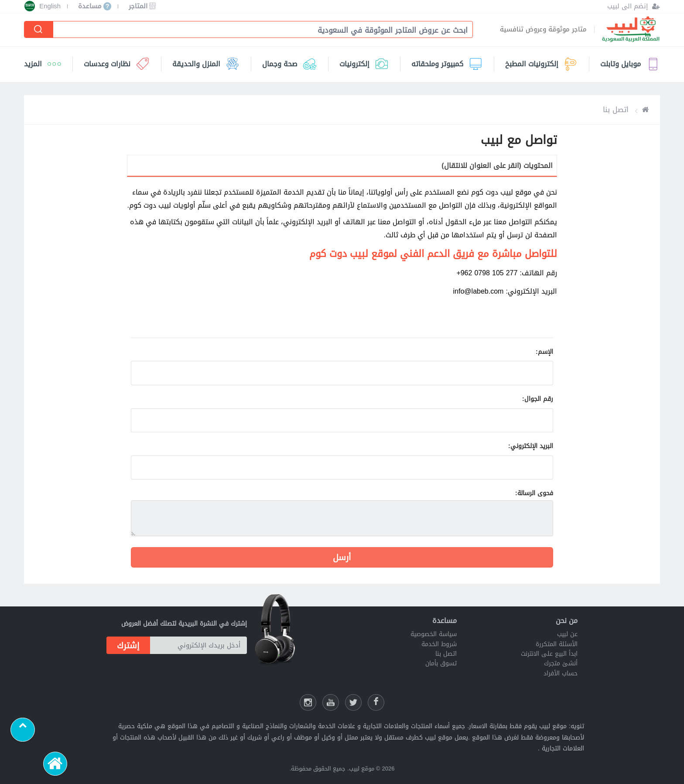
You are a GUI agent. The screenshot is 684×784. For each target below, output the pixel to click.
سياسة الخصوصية (434, 634)
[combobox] (258, 30)
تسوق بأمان (441, 663)
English (50, 6)
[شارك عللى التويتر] (353, 702)
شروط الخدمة (439, 644)
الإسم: (544, 352)
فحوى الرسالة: (534, 493)
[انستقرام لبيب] (308, 702)
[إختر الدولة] (30, 6)
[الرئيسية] (55, 764)
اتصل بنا (446, 654)
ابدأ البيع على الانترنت (549, 654)
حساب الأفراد (561, 673)
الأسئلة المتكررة (557, 644)
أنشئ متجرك (561, 663)
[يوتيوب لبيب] (331, 702)
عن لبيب (567, 634)
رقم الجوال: (538, 399)
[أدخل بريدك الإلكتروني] (198, 645)
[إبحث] (39, 29)
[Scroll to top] (23, 730)
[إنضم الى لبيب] (634, 6)
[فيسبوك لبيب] (376, 702)
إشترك (128, 645)
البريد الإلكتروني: (531, 446)
